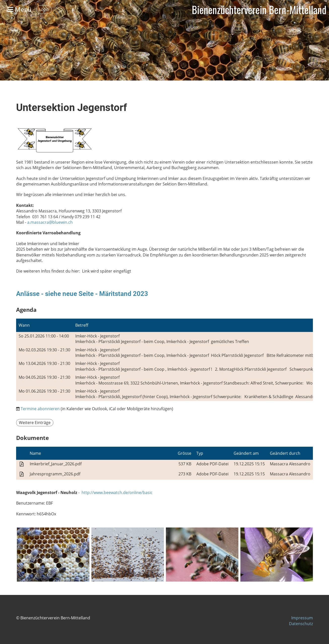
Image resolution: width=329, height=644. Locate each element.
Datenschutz (301, 624)
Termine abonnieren (40, 409)
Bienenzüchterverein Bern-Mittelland (259, 10)
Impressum (302, 618)
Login (44, 9)
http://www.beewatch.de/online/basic (117, 493)
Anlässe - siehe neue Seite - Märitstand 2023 (82, 294)
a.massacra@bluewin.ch (50, 222)
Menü (19, 10)
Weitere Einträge (35, 423)
